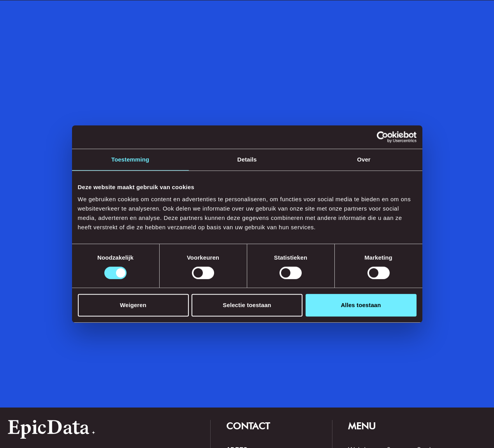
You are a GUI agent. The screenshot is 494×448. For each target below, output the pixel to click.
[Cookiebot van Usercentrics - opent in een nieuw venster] (382, 137)
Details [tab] (247, 159)
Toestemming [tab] (130, 159)
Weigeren (133, 305)
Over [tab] (364, 159)
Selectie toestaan (247, 305)
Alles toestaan (361, 305)
